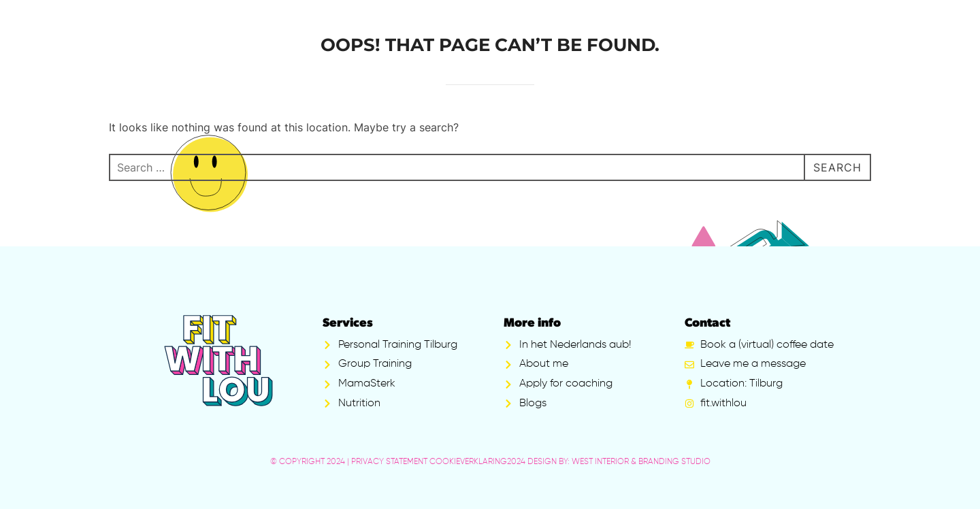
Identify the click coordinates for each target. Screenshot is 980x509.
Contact (707, 324)
